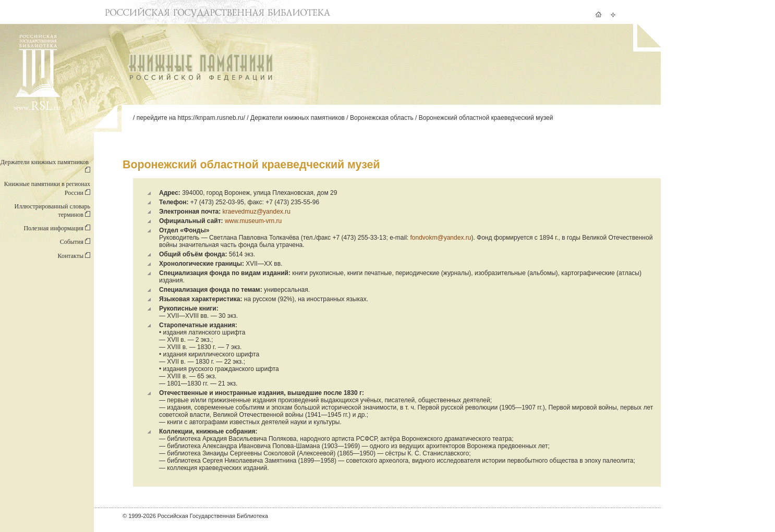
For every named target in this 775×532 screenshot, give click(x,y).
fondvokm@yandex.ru (440, 238)
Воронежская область (382, 118)
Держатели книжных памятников (298, 118)
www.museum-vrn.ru (253, 221)
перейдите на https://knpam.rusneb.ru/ (191, 118)
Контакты (74, 256)
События (75, 242)
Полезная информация (57, 228)
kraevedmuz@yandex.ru (257, 212)
